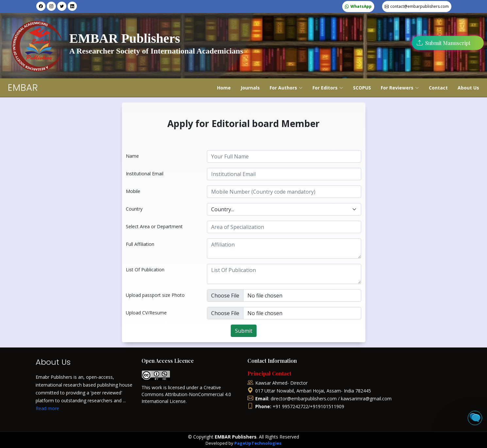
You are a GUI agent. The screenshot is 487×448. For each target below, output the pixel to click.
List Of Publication (145, 270)
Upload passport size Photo (155, 295)
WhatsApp (361, 6)
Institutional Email (145, 174)
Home (224, 88)
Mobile (133, 191)
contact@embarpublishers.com (420, 6)
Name (132, 156)
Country (134, 209)
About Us (468, 88)
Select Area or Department (154, 226)
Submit (244, 331)
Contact (438, 88)
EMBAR (23, 88)
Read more (47, 408)
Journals (250, 88)
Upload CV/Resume (146, 313)
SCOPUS (362, 88)
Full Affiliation (140, 244)
